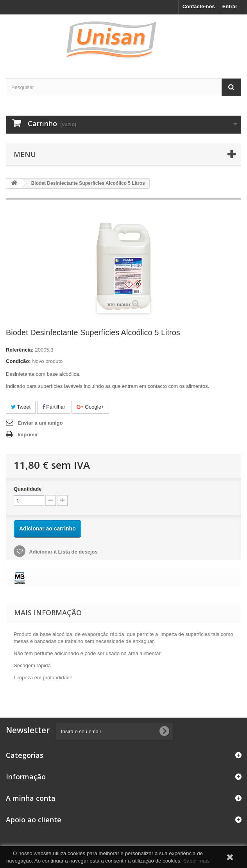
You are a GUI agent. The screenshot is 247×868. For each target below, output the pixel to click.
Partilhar (54, 407)
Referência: (20, 350)
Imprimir (28, 435)
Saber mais (196, 861)
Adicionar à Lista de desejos (63, 552)
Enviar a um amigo (40, 423)
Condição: (18, 361)
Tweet (21, 407)
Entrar (230, 6)
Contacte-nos (199, 6)
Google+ (90, 407)
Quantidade (28, 489)
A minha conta (31, 798)
